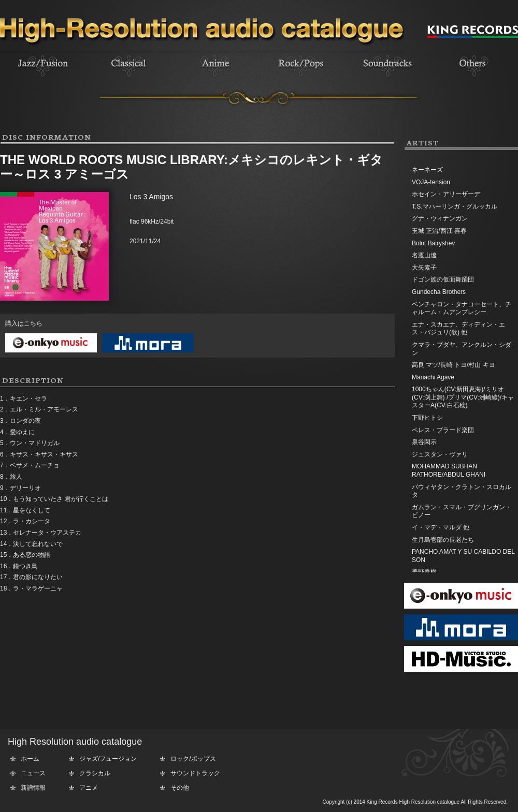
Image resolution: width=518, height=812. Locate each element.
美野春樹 (424, 572)
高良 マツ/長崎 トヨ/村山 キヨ (454, 365)
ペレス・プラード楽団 (443, 430)
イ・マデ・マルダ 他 (441, 527)
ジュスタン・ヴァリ (440, 454)
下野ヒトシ (427, 418)
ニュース (33, 773)
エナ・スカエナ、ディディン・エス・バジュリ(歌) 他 (458, 329)
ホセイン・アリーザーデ (446, 194)
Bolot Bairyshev (433, 243)
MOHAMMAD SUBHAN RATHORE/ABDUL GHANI (449, 470)
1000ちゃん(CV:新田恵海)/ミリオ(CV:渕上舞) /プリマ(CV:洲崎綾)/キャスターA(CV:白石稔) (463, 397)
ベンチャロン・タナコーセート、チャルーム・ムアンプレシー (462, 308)
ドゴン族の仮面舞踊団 (443, 279)
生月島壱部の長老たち (443, 540)
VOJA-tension (431, 182)
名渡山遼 (424, 255)
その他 (180, 788)
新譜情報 (33, 788)
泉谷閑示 (424, 442)
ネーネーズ (427, 170)
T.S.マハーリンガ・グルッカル (455, 206)
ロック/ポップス (193, 759)
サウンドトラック (195, 773)
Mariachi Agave (433, 377)
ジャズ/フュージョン (108, 759)
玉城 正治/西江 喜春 (439, 231)
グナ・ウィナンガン (440, 218)
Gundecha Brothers (439, 292)
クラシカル (95, 773)
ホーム (30, 759)
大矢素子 (424, 268)
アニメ (89, 788)
